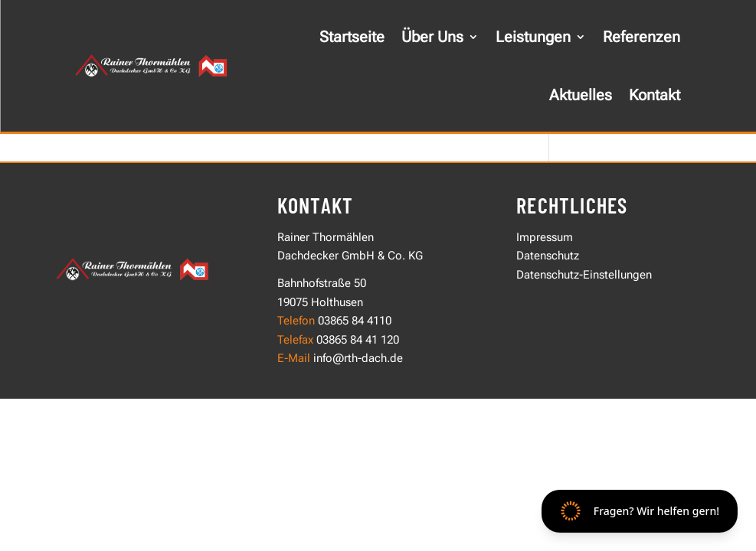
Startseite (352, 37)
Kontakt (655, 95)
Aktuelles (581, 95)
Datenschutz (548, 256)
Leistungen (533, 37)
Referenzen (641, 37)
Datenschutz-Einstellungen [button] (584, 275)
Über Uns (432, 37)
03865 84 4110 (355, 321)
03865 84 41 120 (356, 340)
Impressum (545, 237)
